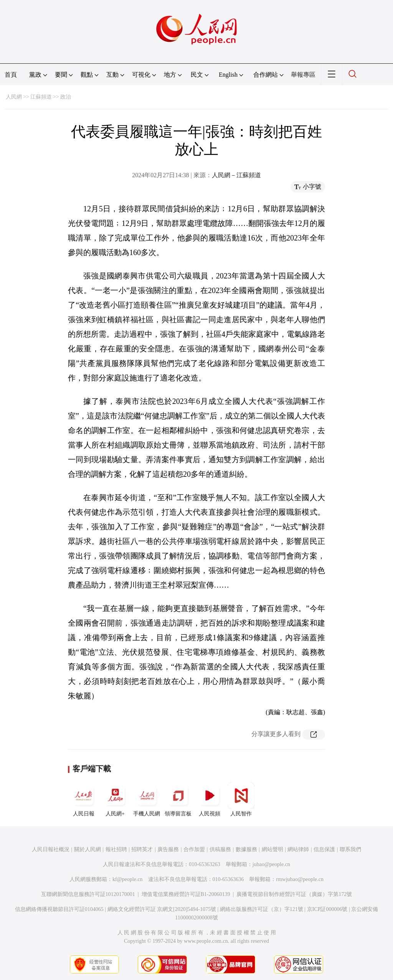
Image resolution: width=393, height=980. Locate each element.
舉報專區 (303, 75)
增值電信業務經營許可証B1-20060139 (186, 894)
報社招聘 (116, 849)
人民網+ (115, 799)
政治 (66, 97)
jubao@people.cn (271, 864)
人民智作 (241, 799)
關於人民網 (88, 849)
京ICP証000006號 (327, 909)
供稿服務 (220, 849)
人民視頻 (210, 799)
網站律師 (298, 849)
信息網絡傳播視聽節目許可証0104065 (59, 909)
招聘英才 (142, 849)
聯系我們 (350, 849)
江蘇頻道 (41, 97)
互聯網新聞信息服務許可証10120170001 (88, 894)
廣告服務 (168, 849)
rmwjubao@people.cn (300, 879)
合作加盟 (194, 849)
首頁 (11, 75)
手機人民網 (147, 799)
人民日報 (84, 799)
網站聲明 (272, 849)
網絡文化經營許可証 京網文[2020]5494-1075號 (162, 909)
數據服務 (246, 849)
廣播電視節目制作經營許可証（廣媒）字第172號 (294, 894)
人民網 (14, 97)
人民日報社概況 (51, 849)
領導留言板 (178, 799)
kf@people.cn (128, 879)
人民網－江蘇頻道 (236, 175)
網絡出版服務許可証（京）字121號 (262, 909)
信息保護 (324, 849)
